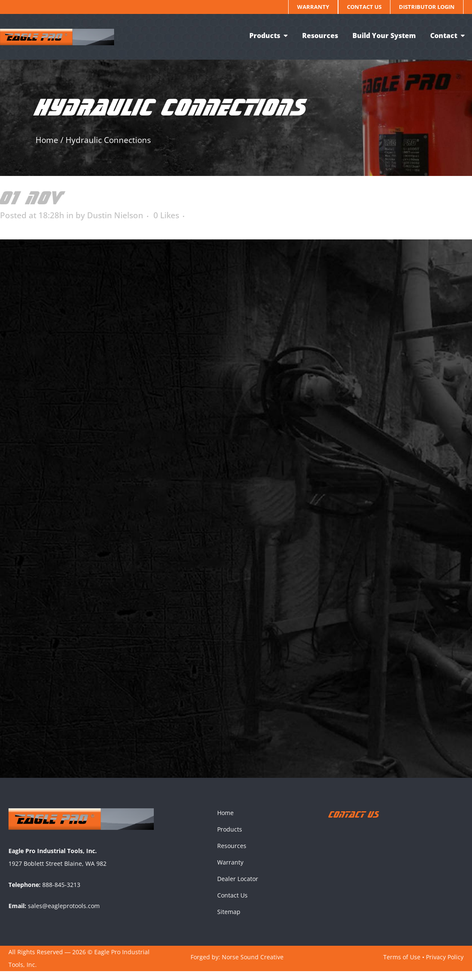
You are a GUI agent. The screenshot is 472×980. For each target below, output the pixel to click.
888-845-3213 (61, 893)
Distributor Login (427, 7)
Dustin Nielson (115, 215)
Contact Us (364, 7)
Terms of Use (402, 965)
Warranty (313, 7)
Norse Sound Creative (253, 965)
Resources (232, 855)
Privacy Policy (445, 965)
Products (230, 838)
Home (47, 140)
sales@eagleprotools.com (64, 914)
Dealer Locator (238, 888)
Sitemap (229, 921)
